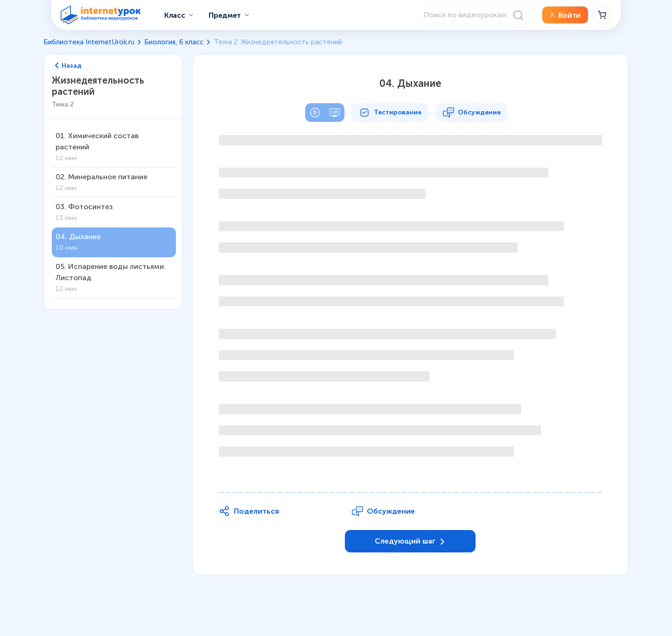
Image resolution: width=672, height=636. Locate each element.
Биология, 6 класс (174, 42)
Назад (69, 66)
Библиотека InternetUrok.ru (89, 42)
